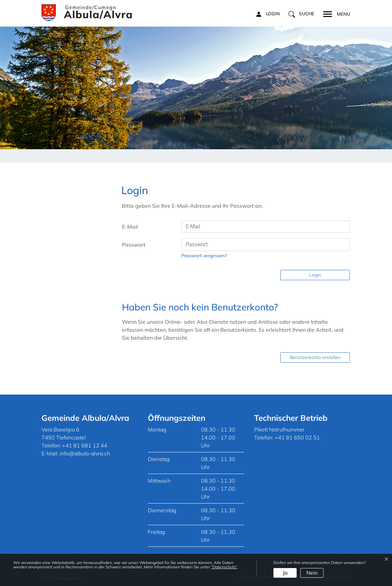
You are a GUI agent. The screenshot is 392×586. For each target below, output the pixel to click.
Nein (312, 573)
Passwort (134, 245)
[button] (301, 14)
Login (315, 275)
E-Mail (130, 227)
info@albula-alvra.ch (85, 453)
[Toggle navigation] (335, 13)
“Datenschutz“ (224, 567)
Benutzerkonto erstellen (315, 357)
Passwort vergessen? (204, 256)
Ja (285, 573)
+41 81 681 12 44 (85, 445)
